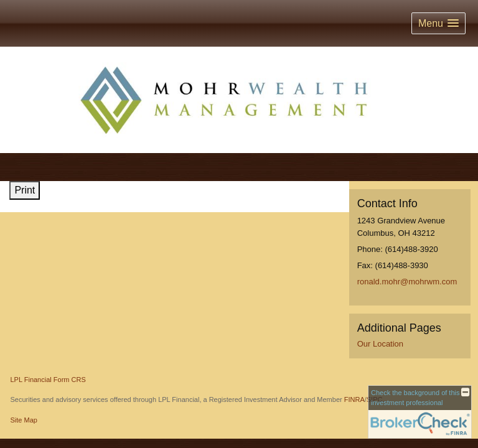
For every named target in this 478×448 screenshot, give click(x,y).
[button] (438, 23)
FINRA (354, 399)
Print (25, 190)
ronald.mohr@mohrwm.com (407, 282)
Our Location (380, 344)
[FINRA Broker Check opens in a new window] (420, 412)
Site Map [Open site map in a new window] (24, 420)
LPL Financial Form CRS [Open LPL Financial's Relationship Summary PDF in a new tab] (48, 380)
